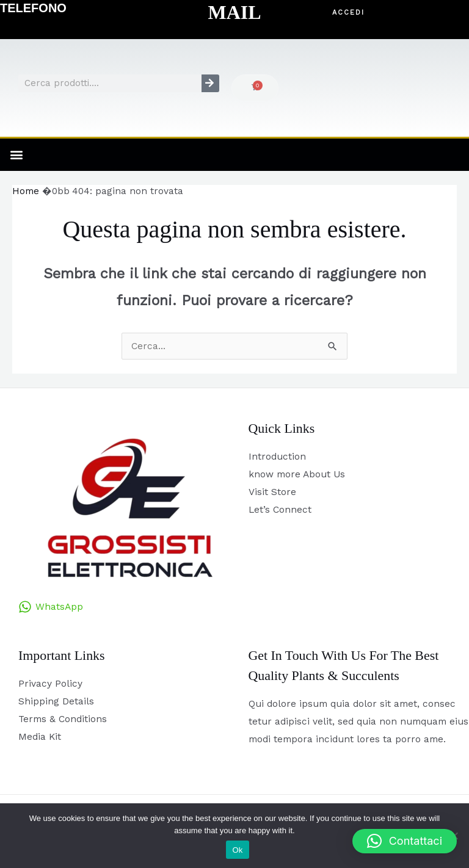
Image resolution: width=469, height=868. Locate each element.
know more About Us (297, 474)
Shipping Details (56, 701)
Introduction (277, 457)
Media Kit (40, 737)
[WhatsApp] (51, 607)
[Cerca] (210, 83)
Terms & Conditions (63, 719)
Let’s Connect (280, 510)
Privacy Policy (50, 684)
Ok (237, 850)
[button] (348, 13)
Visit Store (272, 492)
